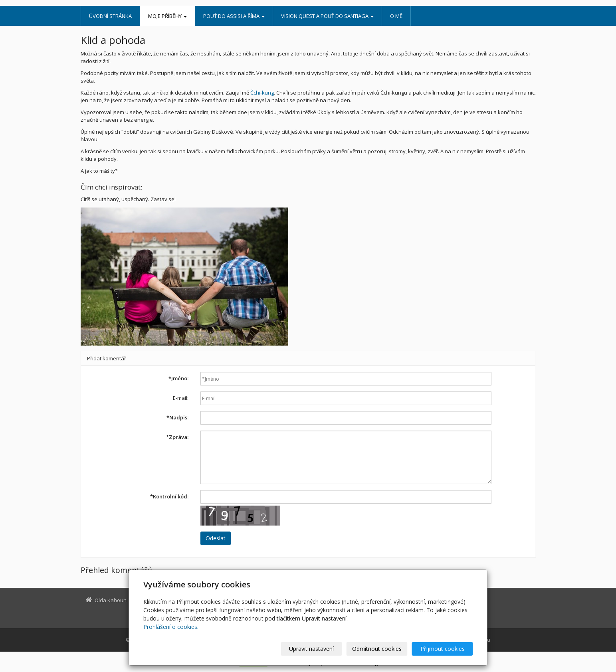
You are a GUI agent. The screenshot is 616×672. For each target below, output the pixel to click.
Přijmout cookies (443, 649)
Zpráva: (177, 437)
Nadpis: (177, 417)
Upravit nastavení (311, 649)
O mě (396, 16)
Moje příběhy (167, 16)
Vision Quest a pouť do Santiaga (327, 16)
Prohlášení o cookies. (171, 627)
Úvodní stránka (110, 16)
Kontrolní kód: (169, 496)
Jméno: (178, 378)
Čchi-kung (262, 93)
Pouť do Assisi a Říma (234, 16)
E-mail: (181, 398)
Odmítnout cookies (377, 649)
